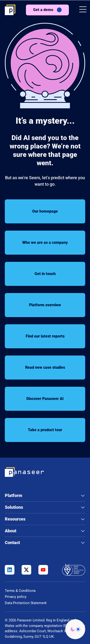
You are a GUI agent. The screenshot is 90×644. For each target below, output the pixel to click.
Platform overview (45, 305)
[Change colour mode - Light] (75, 629)
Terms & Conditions (20, 591)
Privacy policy (16, 597)
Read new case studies (45, 367)
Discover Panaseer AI (45, 399)
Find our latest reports (45, 336)
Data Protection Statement (26, 603)
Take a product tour (45, 430)
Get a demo (43, 10)
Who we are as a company (45, 242)
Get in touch (45, 274)
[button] (83, 10)
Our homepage (45, 211)
